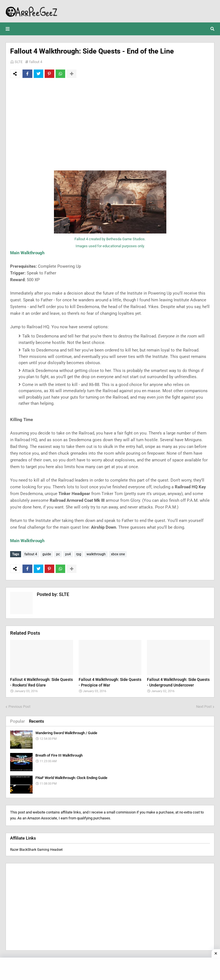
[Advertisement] (110, 124)
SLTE (19, 62)
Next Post (204, 706)
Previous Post (19, 706)
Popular (17, 721)
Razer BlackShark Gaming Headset (36, 849)
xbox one (118, 554)
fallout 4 (36, 62)
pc (58, 554)
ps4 (68, 554)
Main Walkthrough (27, 253)
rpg (79, 554)
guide (47, 554)
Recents (37, 721)
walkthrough (96, 554)
